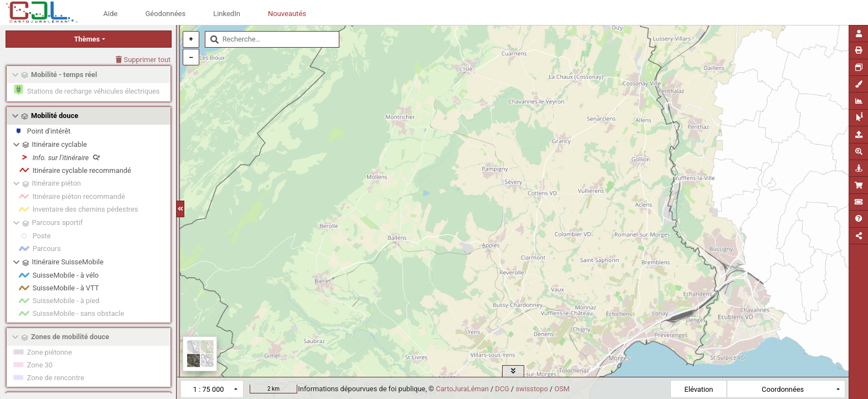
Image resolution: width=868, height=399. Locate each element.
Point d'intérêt (49, 131)
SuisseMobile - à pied (66, 301)
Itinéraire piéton (56, 183)
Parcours (47, 249)
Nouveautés (287, 14)
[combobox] (272, 39)
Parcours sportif (58, 222)
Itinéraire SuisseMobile (68, 262)
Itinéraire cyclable (60, 144)
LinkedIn (227, 14)
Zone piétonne (50, 352)
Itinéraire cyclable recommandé (82, 170)
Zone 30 (40, 365)
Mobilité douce (55, 116)
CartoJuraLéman (462, 389)
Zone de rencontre (56, 378)
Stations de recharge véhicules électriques (94, 91)
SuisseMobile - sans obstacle (79, 313)
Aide (111, 14)
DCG (502, 389)
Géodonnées (165, 14)
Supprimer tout (143, 60)
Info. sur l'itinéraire (66, 158)
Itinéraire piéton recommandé (79, 196)
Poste (42, 236)
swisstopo (531, 389)
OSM (562, 389)
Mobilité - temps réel (64, 75)
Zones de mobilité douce (70, 337)
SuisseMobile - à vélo (66, 275)
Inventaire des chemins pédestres (86, 209)
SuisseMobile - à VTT (66, 288)
